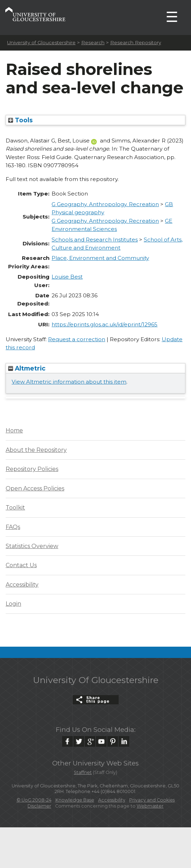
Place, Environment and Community (100, 258)
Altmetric (27, 368)
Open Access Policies (35, 488)
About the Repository (36, 450)
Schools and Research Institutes (95, 240)
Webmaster (150, 806)
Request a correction (77, 339)
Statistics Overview (32, 546)
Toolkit (15, 508)
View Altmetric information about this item (69, 382)
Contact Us (21, 565)
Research (93, 42)
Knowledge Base (75, 800)
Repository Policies (32, 469)
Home (14, 430)
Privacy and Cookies (152, 800)
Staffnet (83, 772)
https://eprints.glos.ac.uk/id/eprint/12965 (105, 324)
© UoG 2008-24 (34, 800)
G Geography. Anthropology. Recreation (105, 204)
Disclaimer (39, 806)
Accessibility (22, 585)
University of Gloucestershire (41, 42)
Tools (20, 120)
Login (13, 604)
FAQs (13, 527)
